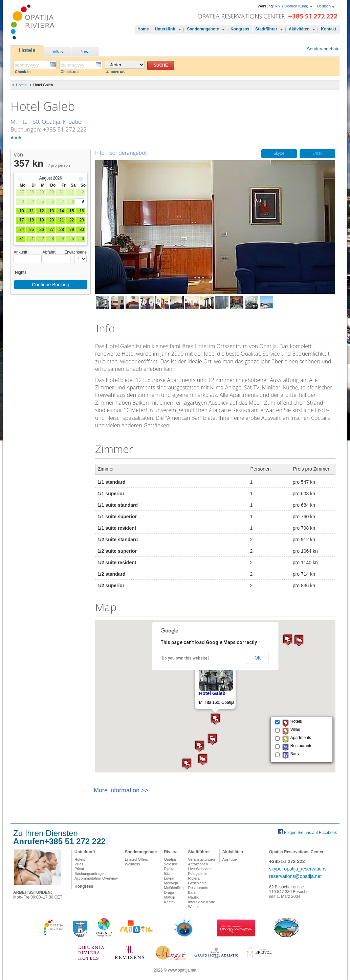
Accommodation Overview (96, 878)
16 (82, 211)
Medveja (171, 883)
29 (72, 230)
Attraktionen (198, 864)
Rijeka (169, 869)
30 (82, 230)
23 (82, 220)
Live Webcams (200, 869)
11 (32, 211)
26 (41, 230)
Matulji (169, 897)
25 (32, 230)
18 (32, 220)
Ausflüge (230, 859)
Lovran (170, 878)
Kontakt (329, 29)
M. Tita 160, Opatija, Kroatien (48, 122)
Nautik (193, 897)
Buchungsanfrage (89, 874)
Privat (85, 52)
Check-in (23, 72)
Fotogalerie (197, 874)
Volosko (170, 864)
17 (21, 220)
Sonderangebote (203, 29)
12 (41, 211)
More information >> (121, 790)
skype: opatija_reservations (298, 869)
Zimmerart (115, 71)
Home (143, 29)
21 (61, 220)
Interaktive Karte (201, 902)
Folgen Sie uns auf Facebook (310, 833)
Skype (279, 154)
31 (21, 239)
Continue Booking (51, 285)
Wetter (193, 907)
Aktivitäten (299, 29)
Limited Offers (136, 859)
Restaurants (198, 888)
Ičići (167, 874)
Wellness (132, 864)
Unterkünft (165, 29)
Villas (58, 52)
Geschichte (197, 883)
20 (52, 220)
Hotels (27, 50)
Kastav (170, 902)
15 (72, 211)
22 (72, 220)
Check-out (70, 72)
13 (52, 211)
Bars (192, 892)
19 (41, 220)
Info (100, 153)
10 (21, 211)
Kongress (240, 29)
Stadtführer (266, 29)
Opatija (170, 859)
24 (21, 230)
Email (317, 154)
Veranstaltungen (201, 859)
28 (61, 230)
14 (61, 211)
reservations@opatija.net (295, 876)
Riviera (171, 852)
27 (52, 230)
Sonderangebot (128, 153)
